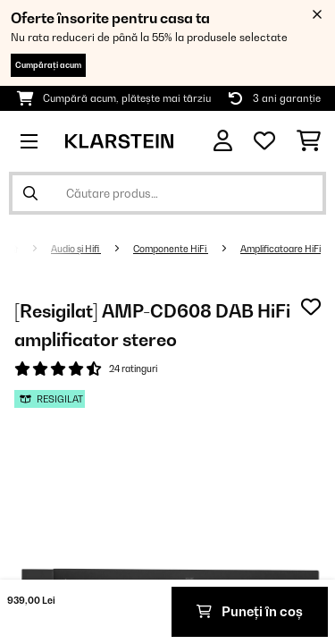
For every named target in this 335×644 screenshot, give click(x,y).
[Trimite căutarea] (30, 193)
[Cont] (223, 141)
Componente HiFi (171, 249)
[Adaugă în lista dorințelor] (311, 307)
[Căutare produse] (167, 193)
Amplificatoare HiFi (281, 249)
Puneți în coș (250, 611)
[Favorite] (264, 141)
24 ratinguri (133, 369)
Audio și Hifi (76, 249)
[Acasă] (29, 249)
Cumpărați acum (48, 65)
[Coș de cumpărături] (309, 141)
